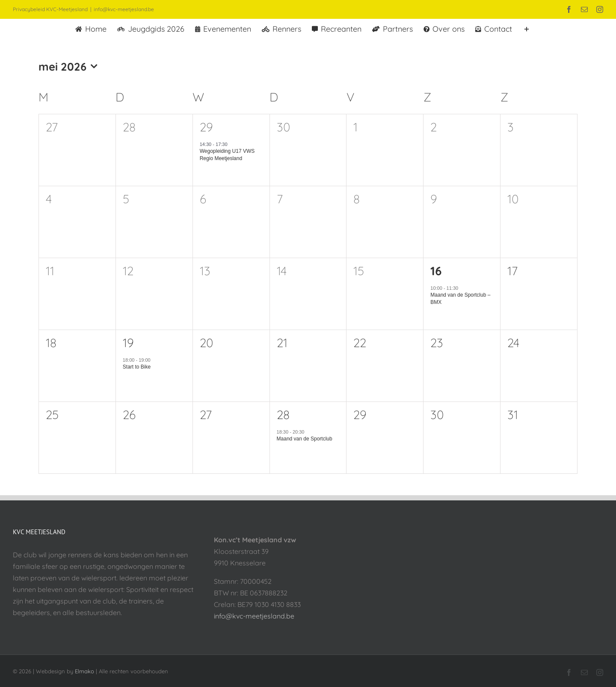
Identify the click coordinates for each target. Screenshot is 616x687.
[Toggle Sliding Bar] (527, 28)
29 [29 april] (206, 127)
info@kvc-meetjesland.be (124, 9)
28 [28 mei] (283, 415)
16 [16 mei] (436, 271)
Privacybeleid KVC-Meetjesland (50, 9)
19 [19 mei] (128, 343)
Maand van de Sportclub (305, 439)
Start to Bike (137, 367)
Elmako (84, 671)
